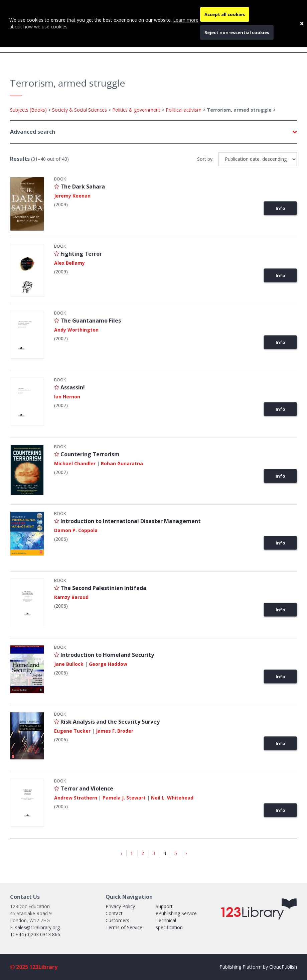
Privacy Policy (120, 906)
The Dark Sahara (83, 187)
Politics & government (136, 110)
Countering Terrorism (90, 454)
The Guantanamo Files (91, 321)
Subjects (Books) (28, 110)
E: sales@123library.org (35, 927)
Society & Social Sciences (80, 110)
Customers (117, 920)
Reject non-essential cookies (237, 32)
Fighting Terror (81, 254)
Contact (114, 913)
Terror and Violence (87, 788)
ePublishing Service (176, 913)
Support (164, 906)
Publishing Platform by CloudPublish (258, 967)
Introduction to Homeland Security (107, 655)
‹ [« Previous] (121, 853)
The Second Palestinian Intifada (103, 588)
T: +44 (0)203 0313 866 (35, 934)
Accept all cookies (225, 14)
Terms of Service (124, 927)
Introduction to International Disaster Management (131, 521)
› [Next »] (186, 853)
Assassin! (73, 387)
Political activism (184, 110)
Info (280, 208)
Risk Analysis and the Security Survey (110, 722)
